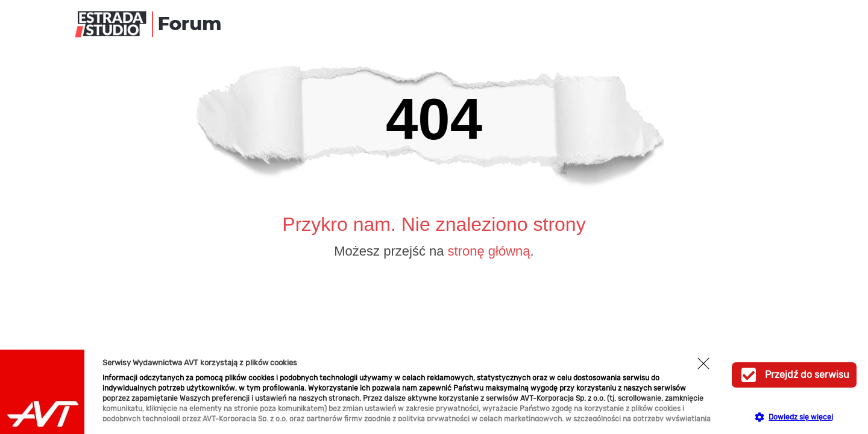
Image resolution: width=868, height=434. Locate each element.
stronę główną (489, 251)
